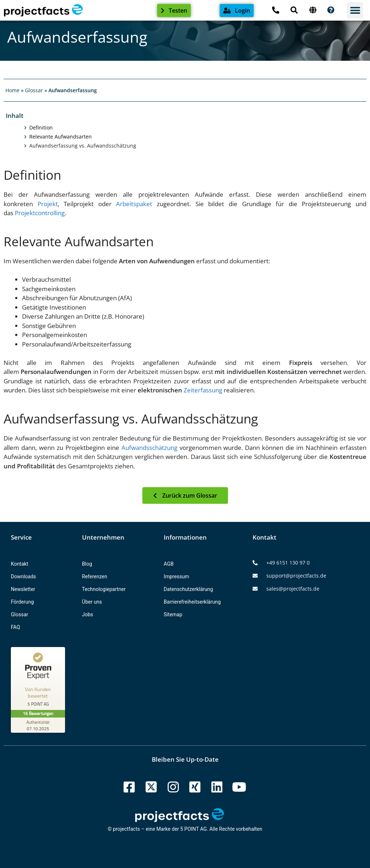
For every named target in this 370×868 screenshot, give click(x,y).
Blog (87, 564)
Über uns (92, 602)
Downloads (23, 576)
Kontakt (20, 564)
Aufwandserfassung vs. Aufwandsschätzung (83, 146)
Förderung (22, 602)
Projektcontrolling (40, 213)
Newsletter (23, 589)
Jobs (88, 614)
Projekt (48, 204)
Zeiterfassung (203, 390)
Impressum (176, 576)
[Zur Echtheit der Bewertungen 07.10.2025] (38, 725)
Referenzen (95, 576)
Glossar (34, 90)
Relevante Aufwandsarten (61, 137)
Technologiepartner (104, 589)
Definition (41, 128)
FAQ (15, 627)
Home (12, 90)
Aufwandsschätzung (149, 448)
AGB (169, 564)
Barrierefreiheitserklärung (192, 602)
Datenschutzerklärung (188, 589)
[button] (355, 10)
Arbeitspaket (134, 204)
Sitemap (173, 614)
